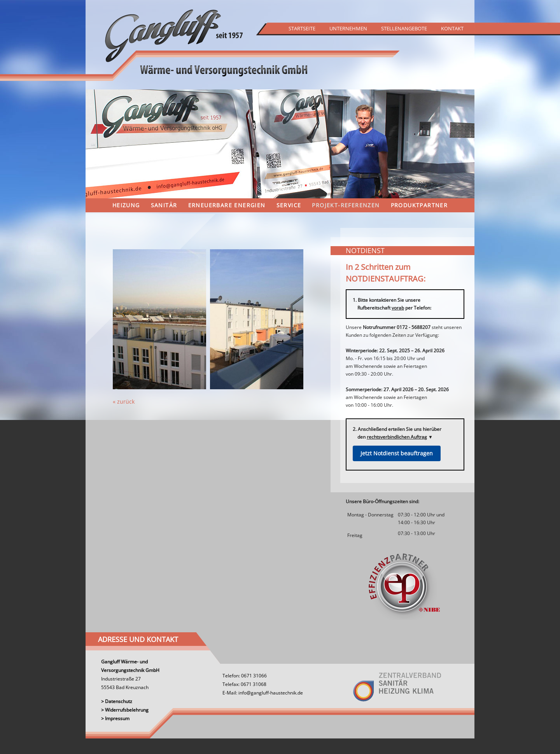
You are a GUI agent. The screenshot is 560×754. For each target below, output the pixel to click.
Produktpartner (419, 205)
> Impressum (115, 718)
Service (289, 205)
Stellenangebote (404, 28)
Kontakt (452, 28)
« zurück (124, 401)
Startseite (302, 28)
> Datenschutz (117, 701)
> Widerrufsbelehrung (125, 710)
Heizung (126, 205)
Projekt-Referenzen (346, 205)
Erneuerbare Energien (227, 205)
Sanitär (164, 205)
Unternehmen (348, 28)
